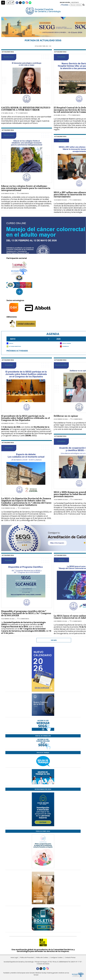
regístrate (56, 3)
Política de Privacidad (27, 957)
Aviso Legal (14, 957)
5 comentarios (23, 113)
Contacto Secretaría (43, 964)
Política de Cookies (42, 957)
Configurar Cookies (56, 957)
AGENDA (65, 3)
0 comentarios (24, 193)
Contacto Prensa (70, 957)
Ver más (54, 640)
